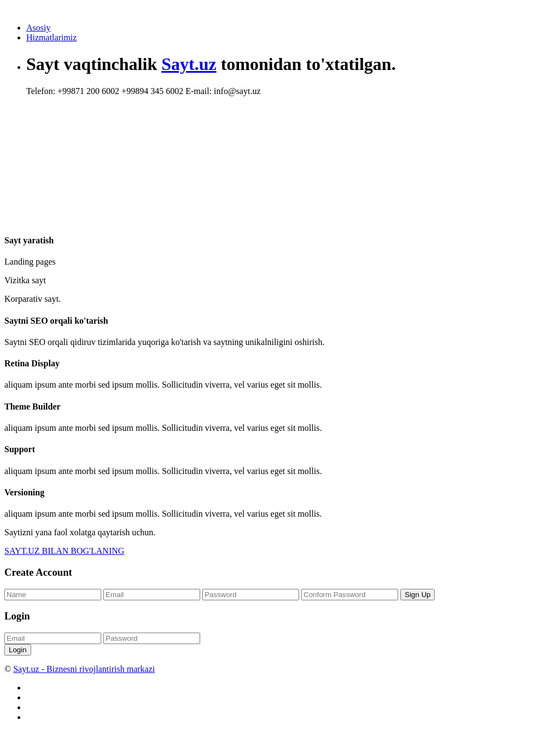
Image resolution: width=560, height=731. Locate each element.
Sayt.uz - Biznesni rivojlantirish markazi (84, 669)
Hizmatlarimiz (51, 37)
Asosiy (38, 28)
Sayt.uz (189, 64)
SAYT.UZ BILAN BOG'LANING (64, 551)
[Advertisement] (225, 139)
